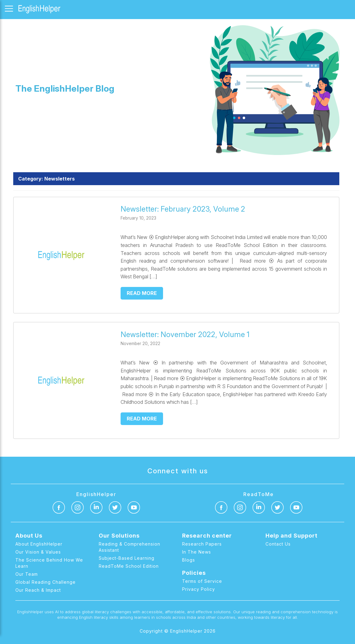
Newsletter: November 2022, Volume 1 (185, 334)
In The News (197, 552)
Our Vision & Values (38, 552)
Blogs (189, 560)
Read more (142, 293)
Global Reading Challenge (46, 582)
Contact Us (278, 544)
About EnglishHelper (39, 544)
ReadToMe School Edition (129, 566)
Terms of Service (202, 581)
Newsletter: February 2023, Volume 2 (183, 209)
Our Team (27, 574)
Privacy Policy (199, 589)
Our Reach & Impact (38, 590)
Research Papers (202, 544)
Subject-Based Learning (127, 558)
